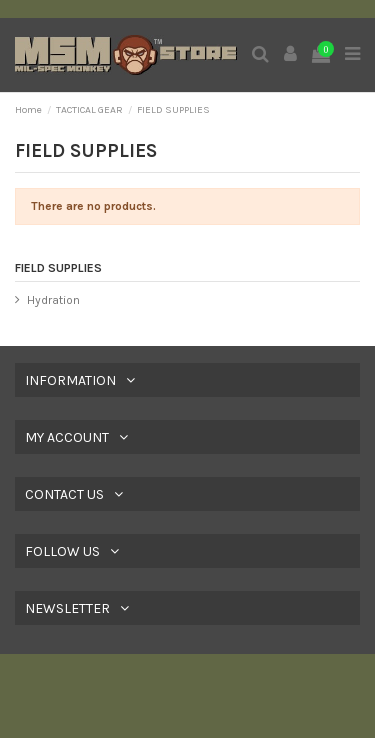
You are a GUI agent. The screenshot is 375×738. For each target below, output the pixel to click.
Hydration (53, 300)
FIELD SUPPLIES (58, 268)
